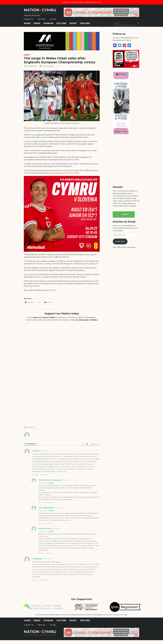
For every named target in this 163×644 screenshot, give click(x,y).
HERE (53, 290)
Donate (125, 214)
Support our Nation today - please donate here (81, 2)
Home (27, 23)
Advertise (42, 19)
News (37, 23)
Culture (61, 23)
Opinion (48, 23)
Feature (85, 23)
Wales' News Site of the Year (32, 15)
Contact (53, 19)
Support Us (29, 19)
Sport (73, 23)
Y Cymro (51, 483)
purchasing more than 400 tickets (64, 173)
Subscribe (120, 241)
